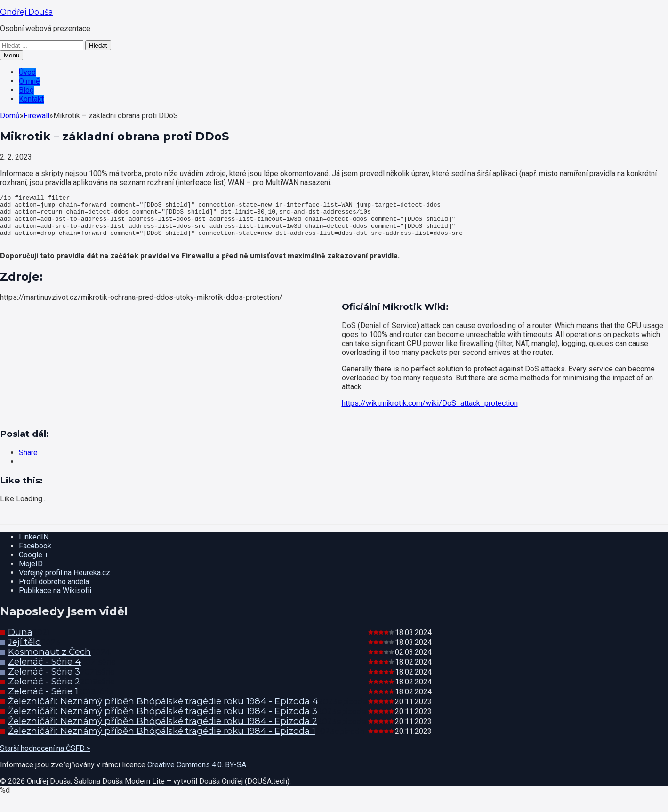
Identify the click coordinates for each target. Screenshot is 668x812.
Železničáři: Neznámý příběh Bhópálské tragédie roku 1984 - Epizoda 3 (163, 721)
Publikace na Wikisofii (55, 600)
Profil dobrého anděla (54, 591)
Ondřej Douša (26, 12)
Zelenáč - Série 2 (44, 691)
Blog (26, 90)
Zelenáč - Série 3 (44, 681)
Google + (34, 565)
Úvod (27, 72)
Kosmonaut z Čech (49, 662)
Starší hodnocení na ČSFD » (45, 758)
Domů (10, 116)
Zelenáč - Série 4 (44, 671)
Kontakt (31, 99)
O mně (29, 81)
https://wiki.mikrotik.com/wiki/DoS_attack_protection (430, 413)
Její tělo (24, 652)
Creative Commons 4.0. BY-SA (197, 775)
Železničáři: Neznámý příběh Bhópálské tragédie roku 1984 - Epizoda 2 (163, 731)
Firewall (36, 116)
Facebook (35, 556)
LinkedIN (34, 547)
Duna (20, 642)
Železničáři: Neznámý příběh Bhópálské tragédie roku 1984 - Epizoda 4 (163, 711)
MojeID (31, 574)
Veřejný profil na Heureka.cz (64, 583)
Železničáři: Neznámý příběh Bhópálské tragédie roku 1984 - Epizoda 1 (162, 741)
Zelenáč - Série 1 (43, 701)
